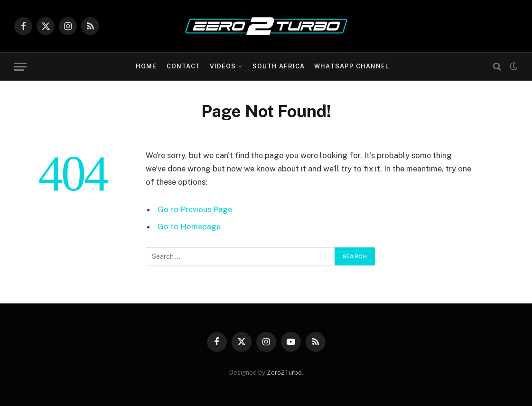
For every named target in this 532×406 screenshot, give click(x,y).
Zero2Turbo (284, 373)
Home (146, 66)
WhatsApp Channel (351, 66)
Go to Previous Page (195, 209)
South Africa (279, 66)
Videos (223, 66)
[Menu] (20, 67)
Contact (183, 66)
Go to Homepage (189, 227)
